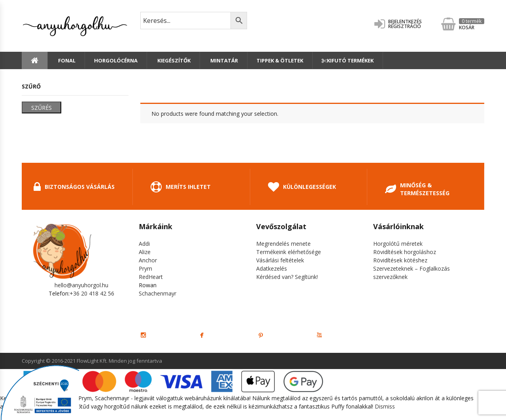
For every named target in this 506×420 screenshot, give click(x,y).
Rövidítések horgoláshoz (405, 252)
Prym (145, 268)
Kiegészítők (173, 60)
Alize (145, 252)
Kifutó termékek (348, 60)
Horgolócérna (116, 60)
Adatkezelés (272, 268)
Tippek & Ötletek (280, 60)
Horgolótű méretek (398, 244)
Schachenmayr (158, 293)
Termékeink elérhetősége (289, 252)
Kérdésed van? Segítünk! (287, 277)
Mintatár (224, 60)
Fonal (66, 60)
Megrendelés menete (283, 244)
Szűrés (42, 108)
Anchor (148, 260)
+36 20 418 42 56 (92, 293)
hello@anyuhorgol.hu (81, 285)
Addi (144, 244)
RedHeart (151, 277)
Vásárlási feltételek (280, 260)
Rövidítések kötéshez (400, 260)
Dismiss (385, 406)
